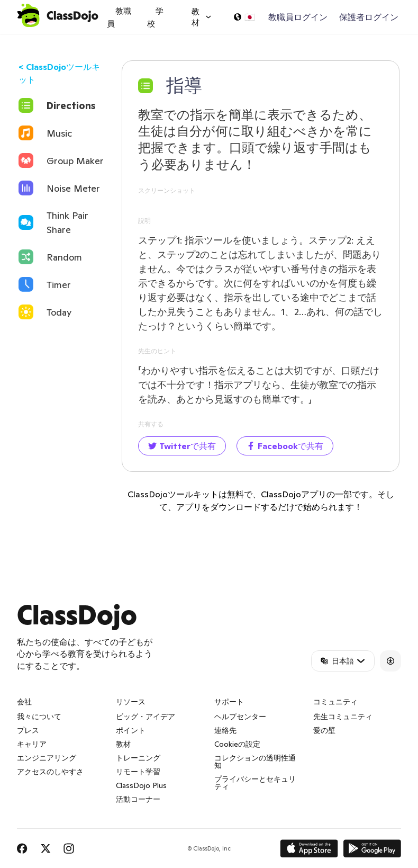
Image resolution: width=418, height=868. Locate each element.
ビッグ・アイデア (146, 717)
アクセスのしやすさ (50, 772)
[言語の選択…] (244, 17)
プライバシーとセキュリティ (255, 783)
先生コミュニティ (343, 717)
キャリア (32, 744)
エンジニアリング (47, 758)
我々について (39, 717)
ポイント (131, 730)
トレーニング (138, 758)
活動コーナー (138, 799)
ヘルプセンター (240, 717)
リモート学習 (138, 772)
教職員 (119, 17)
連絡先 (225, 730)
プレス (28, 730)
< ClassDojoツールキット (59, 73)
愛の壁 (324, 730)
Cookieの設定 (237, 744)
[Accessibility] (390, 661)
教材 (123, 744)
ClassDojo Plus (141, 785)
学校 (155, 17)
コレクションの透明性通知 (255, 762)
